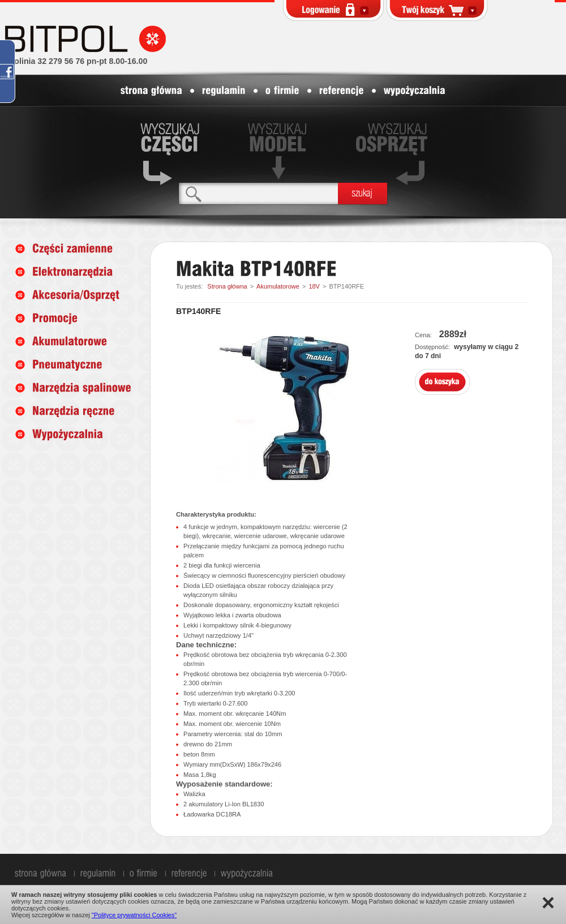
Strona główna (227, 286)
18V (314, 286)
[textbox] (258, 193)
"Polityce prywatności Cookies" (134, 915)
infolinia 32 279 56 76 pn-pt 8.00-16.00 (76, 61)
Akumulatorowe (278, 286)
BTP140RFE (346, 286)
